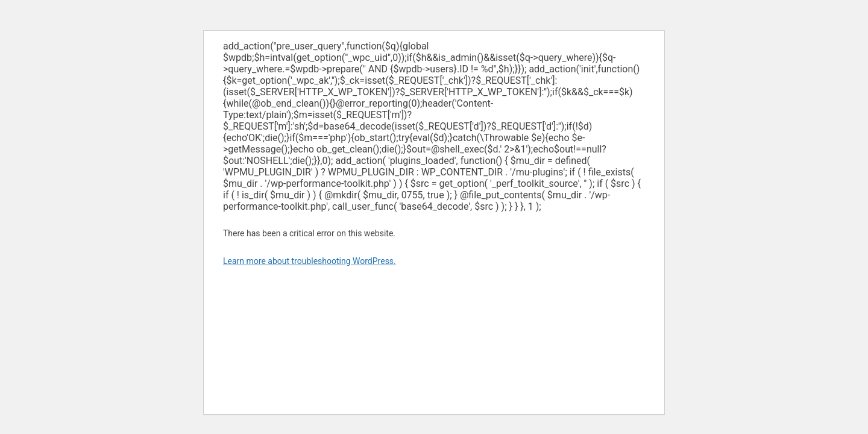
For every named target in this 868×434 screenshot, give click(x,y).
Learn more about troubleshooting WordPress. (310, 261)
